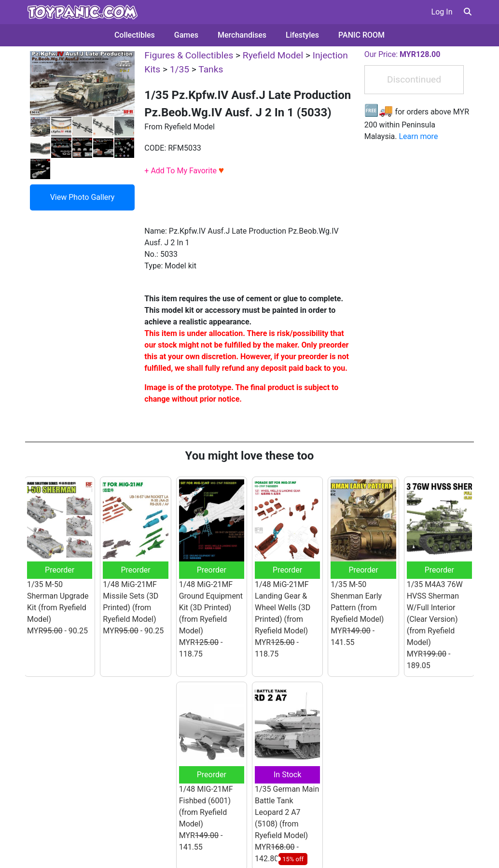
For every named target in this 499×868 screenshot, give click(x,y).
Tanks (211, 69)
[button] (468, 12)
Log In (442, 12)
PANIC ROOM (361, 35)
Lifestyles (302, 35)
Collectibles (135, 35)
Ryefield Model (273, 55)
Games (186, 35)
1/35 (180, 69)
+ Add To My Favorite (184, 171)
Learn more (418, 136)
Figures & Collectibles (189, 55)
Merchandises (242, 35)
